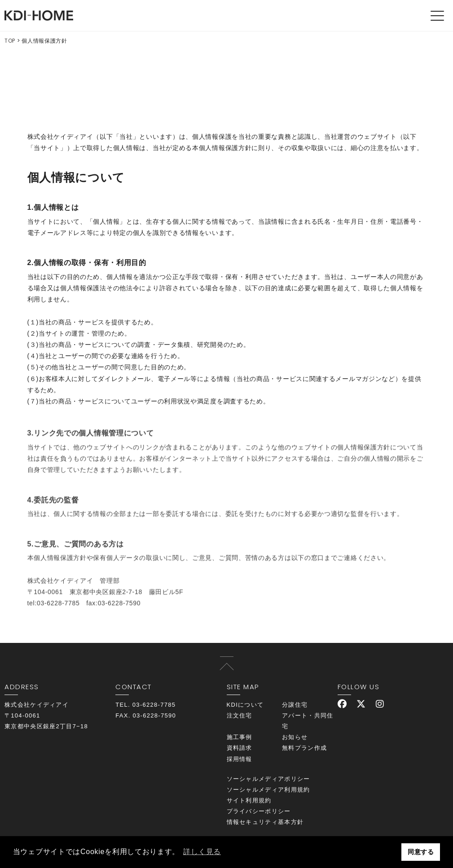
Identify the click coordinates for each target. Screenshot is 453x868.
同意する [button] (421, 852)
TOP (10, 41)
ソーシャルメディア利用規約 (268, 790)
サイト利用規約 (249, 800)
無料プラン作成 (304, 748)
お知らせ (295, 737)
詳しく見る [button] (202, 852)
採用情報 (240, 759)
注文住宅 (240, 715)
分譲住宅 (295, 705)
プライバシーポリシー (259, 811)
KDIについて (245, 705)
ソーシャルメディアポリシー (268, 779)
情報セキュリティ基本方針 (265, 822)
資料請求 (240, 748)
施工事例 (240, 737)
